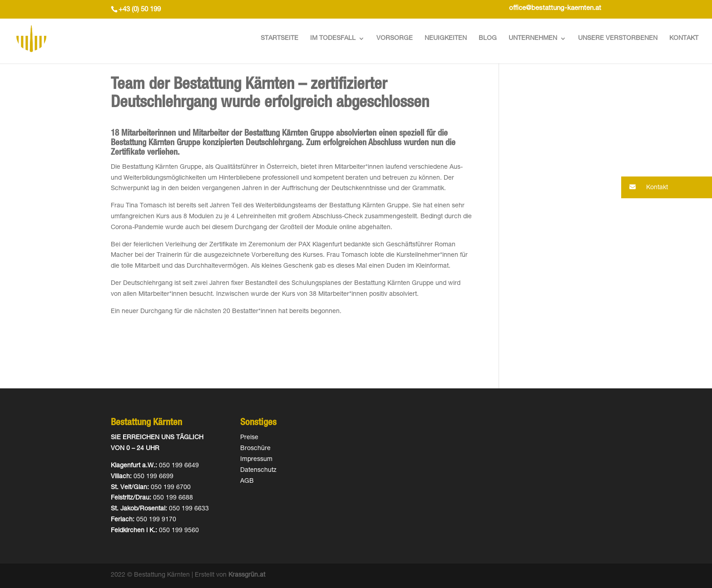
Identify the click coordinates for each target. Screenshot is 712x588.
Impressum (256, 460)
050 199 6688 (173, 498)
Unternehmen (533, 39)
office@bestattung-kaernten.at (555, 8)
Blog (488, 39)
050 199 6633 (189, 509)
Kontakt (684, 39)
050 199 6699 (153, 477)
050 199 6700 (171, 488)
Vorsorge (395, 39)
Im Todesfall (333, 39)
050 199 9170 (156, 520)
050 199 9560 (179, 531)
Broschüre (255, 449)
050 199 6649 (179, 466)
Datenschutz (258, 470)
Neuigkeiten (446, 39)
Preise (249, 438)
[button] (667, 187)
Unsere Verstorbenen (618, 39)
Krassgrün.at (247, 575)
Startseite (279, 39)
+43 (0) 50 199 (140, 10)
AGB (247, 481)
